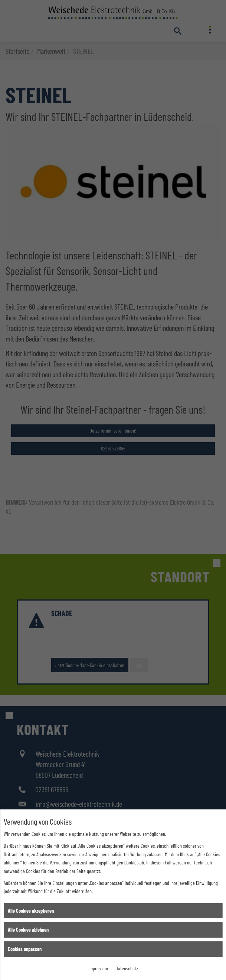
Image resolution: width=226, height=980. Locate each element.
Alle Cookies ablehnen (28, 930)
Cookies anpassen (25, 949)
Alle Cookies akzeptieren (31, 911)
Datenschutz (127, 968)
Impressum (98, 968)
